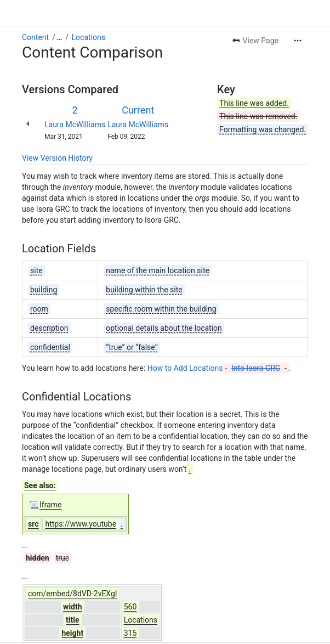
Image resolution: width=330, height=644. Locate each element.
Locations (89, 37)
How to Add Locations (215, 368)
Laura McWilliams (75, 125)
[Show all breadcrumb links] (59, 37)
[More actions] (298, 41)
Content (35, 37)
